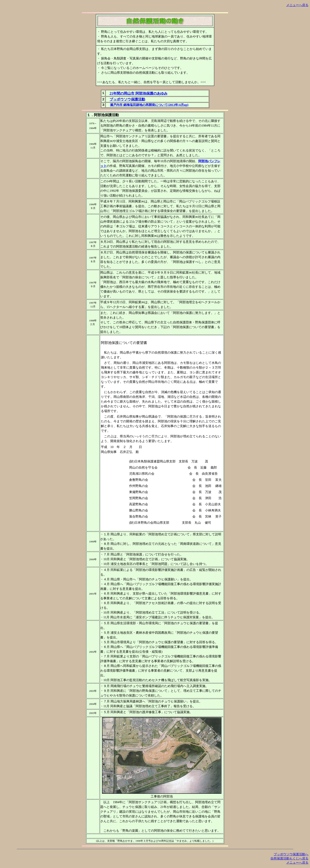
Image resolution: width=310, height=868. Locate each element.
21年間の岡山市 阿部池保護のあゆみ (138, 93)
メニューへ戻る (297, 5)
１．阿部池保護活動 (103, 115)
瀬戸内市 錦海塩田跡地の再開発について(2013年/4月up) (149, 105)
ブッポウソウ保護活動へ (291, 854)
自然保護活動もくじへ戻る (289, 858)
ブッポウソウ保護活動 (127, 99)
